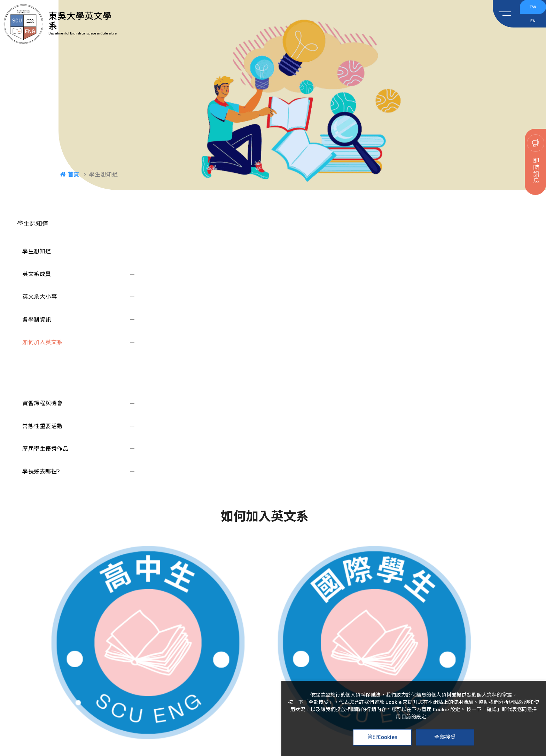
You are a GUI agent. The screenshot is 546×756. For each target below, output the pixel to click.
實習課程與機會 (42, 403)
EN (534, 29)
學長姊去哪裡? (41, 471)
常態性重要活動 (42, 426)
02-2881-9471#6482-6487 (273, 685)
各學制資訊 (37, 320)
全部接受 (445, 737)
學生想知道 (37, 251)
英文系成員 (37, 274)
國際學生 (39, 381)
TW (534, 10)
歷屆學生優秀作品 (45, 449)
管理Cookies (383, 737)
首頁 (70, 174)
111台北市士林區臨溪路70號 (273, 675)
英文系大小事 (40, 297)
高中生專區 (42, 361)
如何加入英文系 (42, 342)
